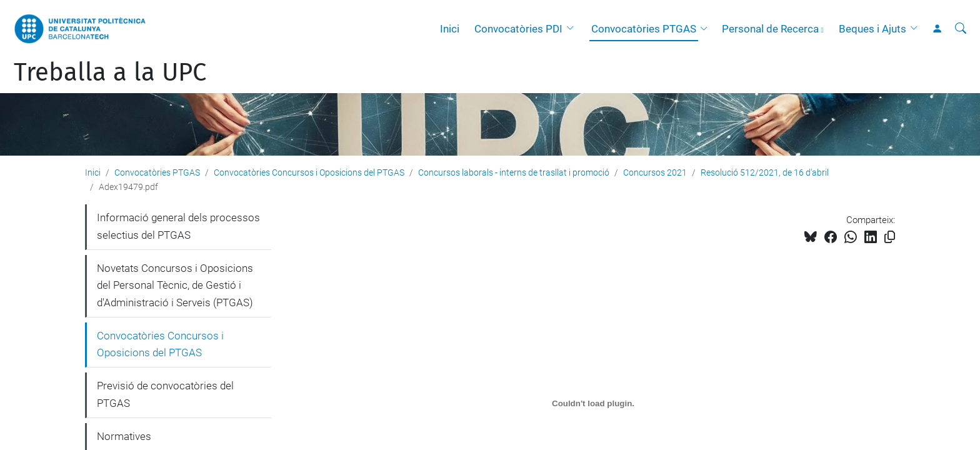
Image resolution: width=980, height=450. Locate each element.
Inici (450, 29)
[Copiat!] (890, 237)
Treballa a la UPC (110, 72)
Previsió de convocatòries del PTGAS (165, 394)
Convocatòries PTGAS (644, 29)
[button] (573, 29)
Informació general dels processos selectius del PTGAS (178, 226)
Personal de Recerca (770, 29)
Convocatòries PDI (518, 29)
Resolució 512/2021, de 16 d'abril (765, 172)
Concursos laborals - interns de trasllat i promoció (514, 172)
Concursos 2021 (655, 172)
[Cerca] (961, 29)
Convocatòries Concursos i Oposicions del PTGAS (309, 172)
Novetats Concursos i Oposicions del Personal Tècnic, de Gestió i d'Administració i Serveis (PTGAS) (175, 285)
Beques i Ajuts (872, 29)
